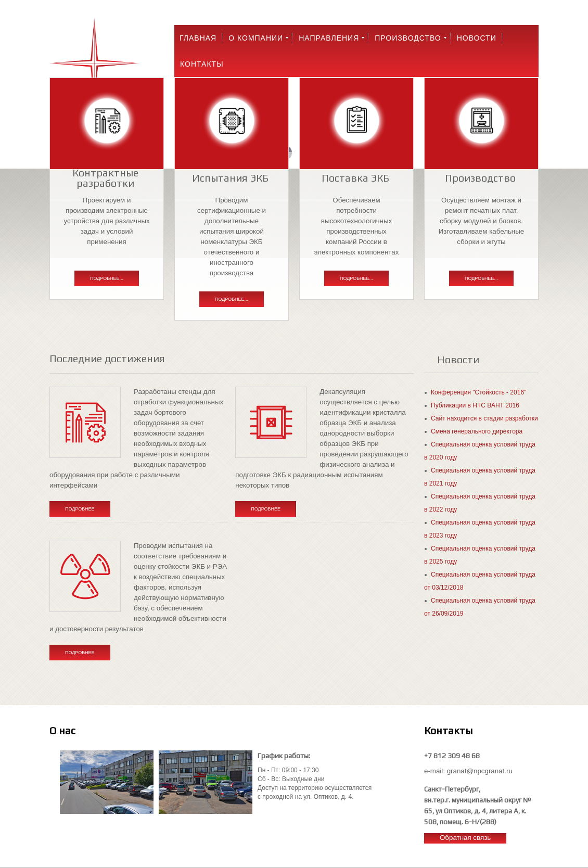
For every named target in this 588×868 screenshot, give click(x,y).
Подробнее (80, 509)
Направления (329, 38)
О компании (256, 38)
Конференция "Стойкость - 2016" (478, 392)
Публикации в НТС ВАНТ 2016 (475, 405)
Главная (198, 38)
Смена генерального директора (477, 431)
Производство (408, 38)
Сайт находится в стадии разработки (484, 418)
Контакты (202, 64)
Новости (477, 38)
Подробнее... (107, 278)
